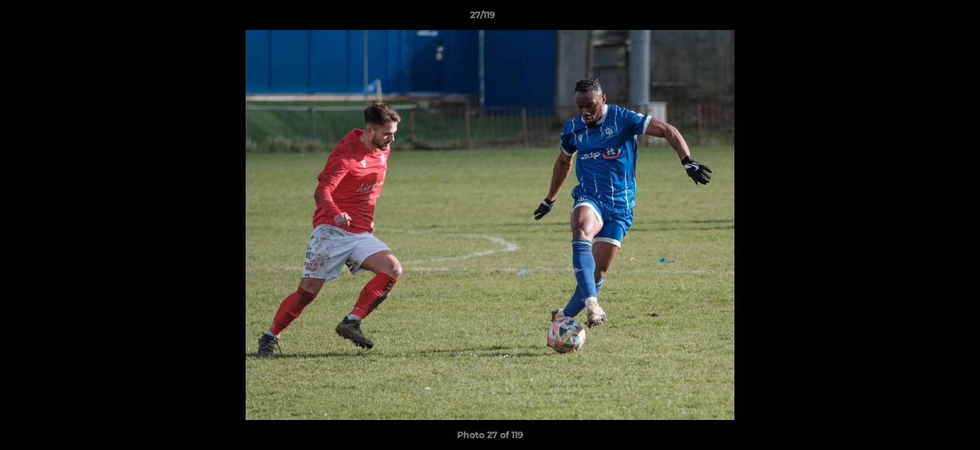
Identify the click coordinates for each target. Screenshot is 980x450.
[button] (927, 18)
